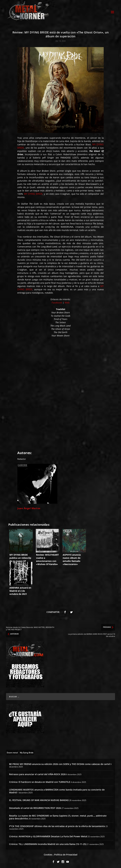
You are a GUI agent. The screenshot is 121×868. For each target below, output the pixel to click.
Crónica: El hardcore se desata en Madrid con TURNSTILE (40, 781)
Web (67, 302)
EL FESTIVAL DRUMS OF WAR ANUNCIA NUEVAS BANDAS (39, 800)
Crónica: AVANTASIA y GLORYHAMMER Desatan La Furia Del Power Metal (48, 836)
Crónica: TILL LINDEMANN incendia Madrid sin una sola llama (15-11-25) (48, 844)
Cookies (48, 854)
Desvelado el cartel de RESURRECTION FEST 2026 (35, 808)
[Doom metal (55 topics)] (12, 752)
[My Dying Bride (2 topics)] (27, 752)
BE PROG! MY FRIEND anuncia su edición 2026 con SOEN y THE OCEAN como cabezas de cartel (60, 764)
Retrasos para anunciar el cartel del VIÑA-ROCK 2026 (37, 774)
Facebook (57, 302)
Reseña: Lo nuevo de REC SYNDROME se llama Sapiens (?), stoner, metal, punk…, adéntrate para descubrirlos (58, 817)
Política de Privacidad (66, 854)
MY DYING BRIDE (33, 193)
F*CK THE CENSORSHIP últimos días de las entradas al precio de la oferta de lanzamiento (57, 826)
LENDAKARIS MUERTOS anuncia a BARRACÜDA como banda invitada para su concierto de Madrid (57, 791)
